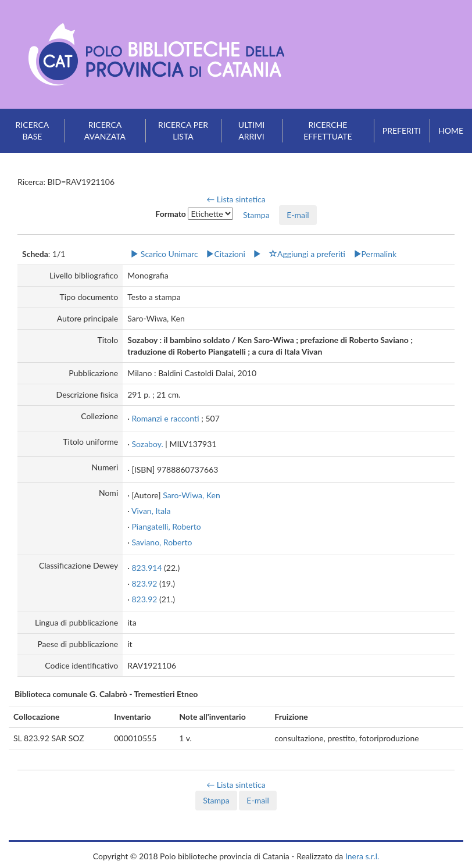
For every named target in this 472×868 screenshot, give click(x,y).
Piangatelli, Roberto (166, 526)
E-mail (298, 215)
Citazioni (226, 254)
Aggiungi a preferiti (307, 254)
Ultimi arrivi (251, 131)
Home (451, 131)
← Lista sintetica (236, 199)
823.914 (146, 568)
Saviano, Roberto (162, 542)
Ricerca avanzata (105, 131)
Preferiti (402, 131)
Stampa (216, 800)
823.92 (144, 583)
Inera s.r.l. (362, 856)
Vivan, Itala (151, 511)
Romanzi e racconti (165, 418)
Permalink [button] (375, 254)
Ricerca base (33, 131)
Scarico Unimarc (164, 254)
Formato (171, 214)
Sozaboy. (147, 444)
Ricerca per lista (183, 131)
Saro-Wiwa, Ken (192, 495)
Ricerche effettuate (328, 131)
